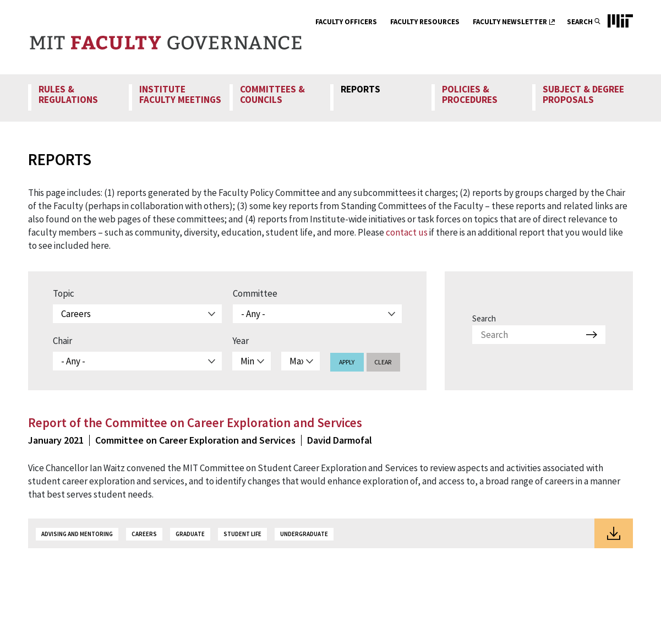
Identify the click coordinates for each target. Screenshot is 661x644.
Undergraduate (304, 534)
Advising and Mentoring (77, 534)
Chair (62, 341)
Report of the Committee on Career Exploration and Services (195, 422)
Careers (144, 534)
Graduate (190, 534)
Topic (64, 293)
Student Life (242, 534)
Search (580, 22)
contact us (407, 232)
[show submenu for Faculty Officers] (384, 23)
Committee (255, 293)
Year (241, 341)
